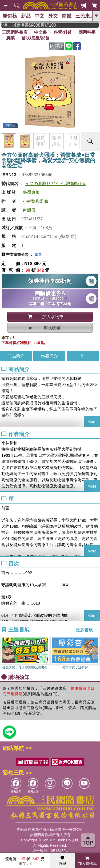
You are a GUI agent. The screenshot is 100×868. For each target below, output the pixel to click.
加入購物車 (87, 861)
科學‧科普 (63, 32)
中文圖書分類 (17, 254)
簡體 (67, 16)
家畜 (38, 254)
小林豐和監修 (35, 201)
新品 (26, 16)
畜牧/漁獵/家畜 (35, 38)
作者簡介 (49, 356)
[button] (96, 653)
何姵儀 (29, 210)
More (92, 422)
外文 (53, 16)
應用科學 (87, 32)
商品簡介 (16, 356)
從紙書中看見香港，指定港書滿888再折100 (32, 25)
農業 (10, 38)
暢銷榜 (10, 16)
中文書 (41, 32)
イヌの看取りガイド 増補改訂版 (55, 184)
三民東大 (85, 16)
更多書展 (87, 630)
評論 (57, 46)
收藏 (62, 861)
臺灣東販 (31, 192)
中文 (39, 16)
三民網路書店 (15, 32)
